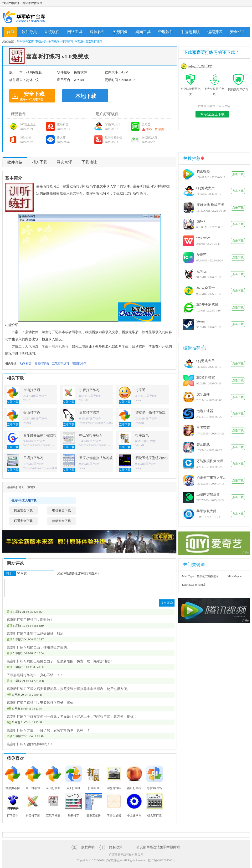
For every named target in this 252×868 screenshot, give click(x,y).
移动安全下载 (62, 521)
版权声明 (88, 847)
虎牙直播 (203, 394)
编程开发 (215, 32)
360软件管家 (206, 378)
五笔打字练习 (61, 363)
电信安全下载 (62, 510)
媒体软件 (98, 32)
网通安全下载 (23, 510)
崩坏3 (201, 221)
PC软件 (79, 41)
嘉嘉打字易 (42, 363)
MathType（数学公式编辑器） (201, 576)
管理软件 (166, 32)
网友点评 (64, 162)
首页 (10, 32)
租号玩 (201, 271)
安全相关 (238, 32)
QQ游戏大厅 (206, 188)
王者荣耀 (203, 428)
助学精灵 (26, 363)
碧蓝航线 (203, 444)
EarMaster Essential (194, 585)
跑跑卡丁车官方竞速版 (212, 478)
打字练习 (67, 41)
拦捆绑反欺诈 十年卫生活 (214, 106)
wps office (203, 238)
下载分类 (41, 41)
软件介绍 (15, 162)
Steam (201, 321)
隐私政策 (116, 847)
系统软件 (52, 32)
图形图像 (120, 32)
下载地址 (89, 162)
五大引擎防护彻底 (214, 89)
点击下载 (238, 174)
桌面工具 (143, 32)
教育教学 (54, 41)
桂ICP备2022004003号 (162, 860)
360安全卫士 (206, 288)
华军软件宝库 (24, 17)
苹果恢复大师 (206, 511)
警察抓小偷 (79, 363)
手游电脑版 (190, 32)
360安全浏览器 (207, 305)
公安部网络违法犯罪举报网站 (158, 847)
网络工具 (75, 32)
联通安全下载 (23, 521)
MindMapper (235, 576)
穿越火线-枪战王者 (210, 205)
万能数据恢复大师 (210, 461)
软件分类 (29, 32)
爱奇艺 (201, 255)
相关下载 (40, 162)
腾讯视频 (203, 171)
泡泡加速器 (205, 411)
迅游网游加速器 (208, 494)
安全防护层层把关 (190, 89)
